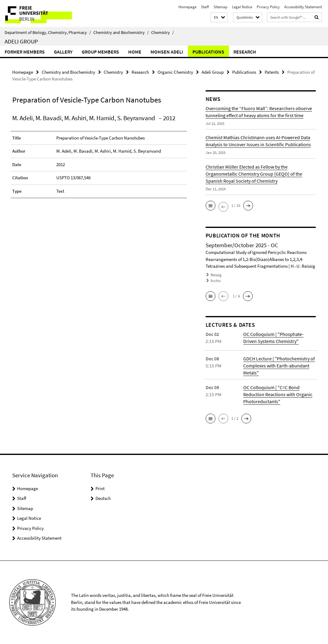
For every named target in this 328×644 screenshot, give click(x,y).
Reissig (216, 275)
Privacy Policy (268, 7)
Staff (205, 7)
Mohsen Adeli (167, 52)
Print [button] (100, 488)
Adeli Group (21, 41)
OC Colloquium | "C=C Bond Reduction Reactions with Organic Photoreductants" (278, 394)
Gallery (63, 52)
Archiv (216, 281)
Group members (100, 52)
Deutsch (103, 498)
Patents (272, 72)
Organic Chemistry (175, 72)
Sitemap (220, 7)
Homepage (187, 7)
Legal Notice (242, 7)
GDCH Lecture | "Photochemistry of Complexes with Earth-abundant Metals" (279, 366)
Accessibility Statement (303, 7)
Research (245, 52)
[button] (219, 18)
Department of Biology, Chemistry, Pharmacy (48, 32)
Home (135, 52)
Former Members (25, 52)
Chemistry (162, 32)
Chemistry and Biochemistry (121, 32)
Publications (208, 52)
